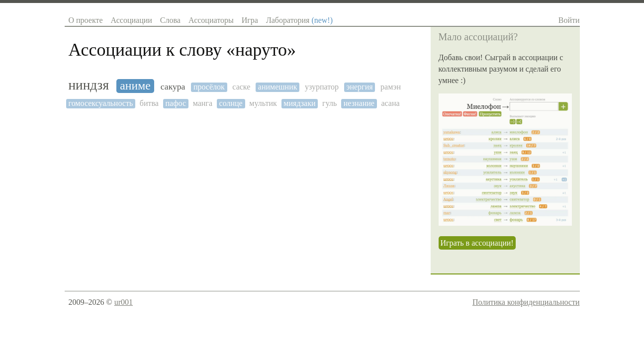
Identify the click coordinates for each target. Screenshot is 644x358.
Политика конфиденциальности (526, 302)
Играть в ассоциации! (477, 243)
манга (203, 103)
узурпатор (322, 87)
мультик (263, 103)
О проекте (86, 20)
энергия (360, 87)
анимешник (278, 87)
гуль (329, 103)
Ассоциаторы (211, 20)
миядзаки (299, 103)
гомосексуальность (101, 103)
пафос (176, 103)
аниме (135, 86)
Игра (250, 20)
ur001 (124, 302)
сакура (173, 87)
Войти (569, 20)
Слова (170, 20)
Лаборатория (299, 20)
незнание (359, 103)
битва (149, 103)
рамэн (391, 87)
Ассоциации (132, 20)
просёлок (209, 87)
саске (241, 87)
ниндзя (89, 85)
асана (390, 103)
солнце (231, 103)
